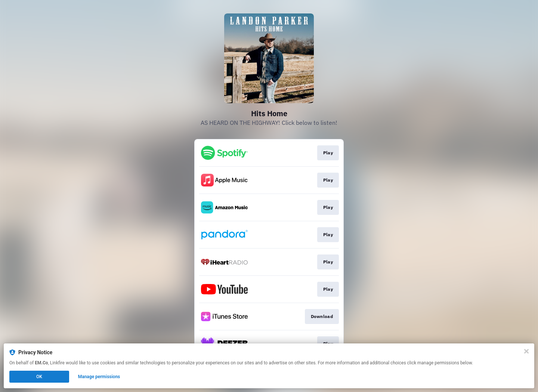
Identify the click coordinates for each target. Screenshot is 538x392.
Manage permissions (99, 377)
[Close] (526, 351)
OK (39, 377)
